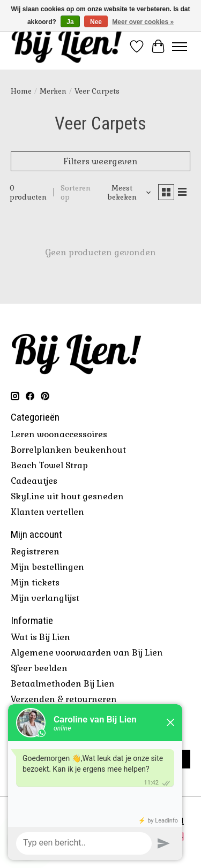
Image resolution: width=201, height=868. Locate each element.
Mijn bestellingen (47, 567)
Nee (96, 22)
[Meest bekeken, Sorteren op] (126, 193)
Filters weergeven (100, 161)
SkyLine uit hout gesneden (67, 496)
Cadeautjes (34, 481)
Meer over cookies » (143, 22)
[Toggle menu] (180, 47)
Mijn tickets (35, 583)
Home (21, 91)
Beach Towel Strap (49, 465)
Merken (53, 91)
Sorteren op (76, 193)
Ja (70, 22)
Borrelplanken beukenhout (68, 450)
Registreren (35, 551)
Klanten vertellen (47, 512)
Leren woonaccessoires (59, 434)
